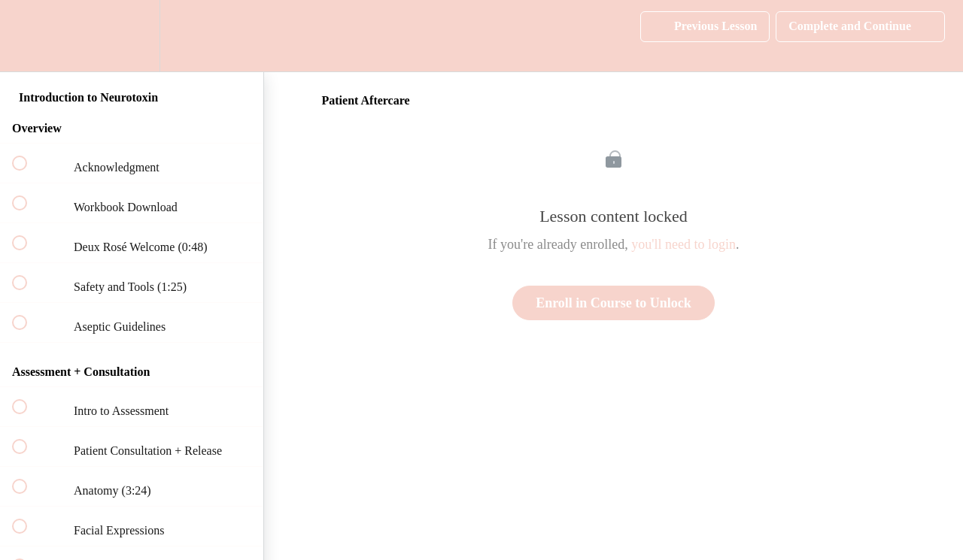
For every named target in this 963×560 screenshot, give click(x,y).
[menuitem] (132, 36)
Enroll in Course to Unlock (614, 303)
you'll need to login (684, 244)
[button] (28, 36)
